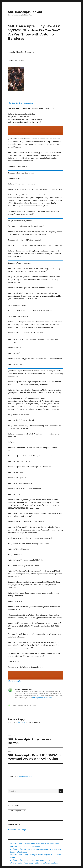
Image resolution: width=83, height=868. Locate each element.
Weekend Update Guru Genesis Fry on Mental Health (31, 860)
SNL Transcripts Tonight (25, 12)
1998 (34, 705)
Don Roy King (15, 705)
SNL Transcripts (14, 681)
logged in (22, 722)
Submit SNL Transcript (17, 830)
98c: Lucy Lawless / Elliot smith (20, 103)
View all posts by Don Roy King (42, 698)
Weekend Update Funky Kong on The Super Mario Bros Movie (34, 863)
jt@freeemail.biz (25, 776)
